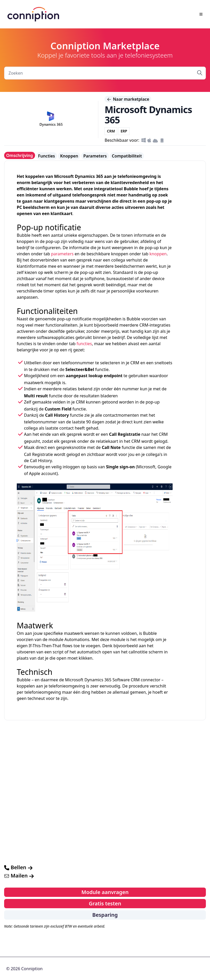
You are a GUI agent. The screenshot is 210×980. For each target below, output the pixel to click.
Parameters (95, 156)
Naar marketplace (128, 99)
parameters (62, 254)
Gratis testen (105, 903)
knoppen (158, 254)
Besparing (105, 915)
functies (84, 344)
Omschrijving (20, 155)
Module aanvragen (105, 892)
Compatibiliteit (127, 156)
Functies (47, 156)
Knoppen (69, 156)
